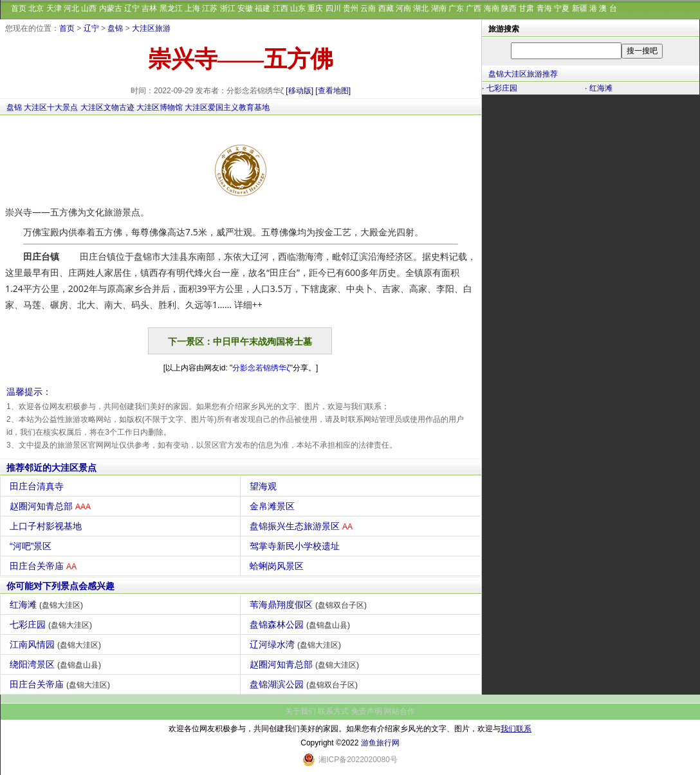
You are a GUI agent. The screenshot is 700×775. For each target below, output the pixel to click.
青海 (544, 8)
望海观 (265, 486)
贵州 (351, 8)
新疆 (580, 8)
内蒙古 (111, 8)
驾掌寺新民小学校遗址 (296, 546)
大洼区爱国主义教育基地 (227, 107)
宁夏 (562, 8)
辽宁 (132, 8)
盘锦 (115, 28)
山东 (298, 8)
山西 (89, 8)
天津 (54, 8)
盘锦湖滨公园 (305, 684)
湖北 (421, 8)
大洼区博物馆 (160, 107)
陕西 (509, 8)
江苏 (210, 8)
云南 (368, 8)
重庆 (315, 8)
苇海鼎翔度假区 (310, 605)
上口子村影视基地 (47, 526)
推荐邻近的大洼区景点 (51, 468)
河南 (403, 8)
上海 (192, 8)
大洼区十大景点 (51, 107)
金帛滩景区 (274, 506)
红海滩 (48, 605)
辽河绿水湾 (297, 644)
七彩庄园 (52, 625)
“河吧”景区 (32, 546)
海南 (492, 8)
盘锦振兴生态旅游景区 (303, 526)
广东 (456, 8)
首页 (19, 8)
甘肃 (526, 8)
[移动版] (299, 91)
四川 (333, 8)
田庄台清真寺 (38, 486)
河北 (71, 8)
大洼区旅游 (151, 28)
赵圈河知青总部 (52, 506)
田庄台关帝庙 (45, 566)
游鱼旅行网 (380, 743)
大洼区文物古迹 (107, 107)
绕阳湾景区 (57, 664)
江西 (281, 8)
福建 (262, 8)
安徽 (245, 8)
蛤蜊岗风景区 (278, 566)
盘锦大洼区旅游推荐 (523, 74)
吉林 (149, 8)
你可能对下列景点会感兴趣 (60, 586)
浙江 (228, 8)
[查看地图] (333, 91)
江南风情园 (57, 644)
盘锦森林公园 (301, 625)
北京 (36, 8)
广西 (474, 8)
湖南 (439, 8)
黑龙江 (171, 8)
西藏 (386, 8)
